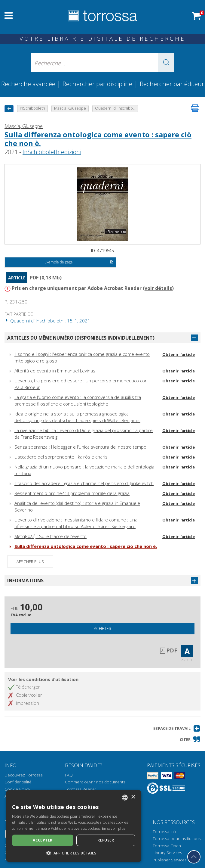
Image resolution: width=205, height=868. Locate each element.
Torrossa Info (165, 832)
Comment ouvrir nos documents (95, 782)
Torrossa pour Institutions (177, 838)
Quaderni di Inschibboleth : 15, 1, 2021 (47, 321)
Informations (25, 580)
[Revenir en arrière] (9, 109)
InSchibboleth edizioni (52, 152)
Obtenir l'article (179, 354)
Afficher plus (30, 562)
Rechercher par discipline (97, 84)
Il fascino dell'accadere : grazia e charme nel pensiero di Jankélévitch (84, 483)
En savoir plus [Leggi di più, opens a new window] (113, 828)
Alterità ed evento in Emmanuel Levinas (55, 371)
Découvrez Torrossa (24, 775)
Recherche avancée (29, 84)
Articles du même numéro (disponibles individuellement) (81, 338)
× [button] (133, 797)
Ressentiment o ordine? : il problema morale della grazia (72, 493)
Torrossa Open (167, 846)
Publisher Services (170, 860)
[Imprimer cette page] (195, 108)
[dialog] (74, 826)
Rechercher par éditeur (172, 84)
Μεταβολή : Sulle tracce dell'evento (50, 536)
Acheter (102, 628)
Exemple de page (79, 263)
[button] (166, 62)
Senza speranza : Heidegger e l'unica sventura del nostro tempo (80, 447)
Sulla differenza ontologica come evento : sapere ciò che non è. (98, 139)
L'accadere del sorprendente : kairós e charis (61, 457)
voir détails (158, 288)
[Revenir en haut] (194, 857)
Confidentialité (18, 782)
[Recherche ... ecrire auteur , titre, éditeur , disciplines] (102, 62)
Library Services (167, 853)
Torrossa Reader (81, 789)
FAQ (69, 775)
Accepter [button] (43, 840)
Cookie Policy (17, 789)
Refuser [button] (106, 840)
